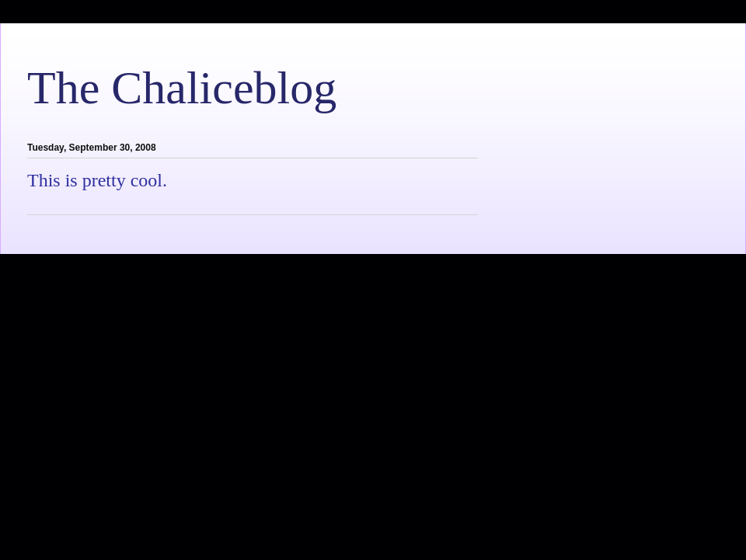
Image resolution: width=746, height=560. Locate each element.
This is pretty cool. (97, 180)
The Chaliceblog (182, 88)
